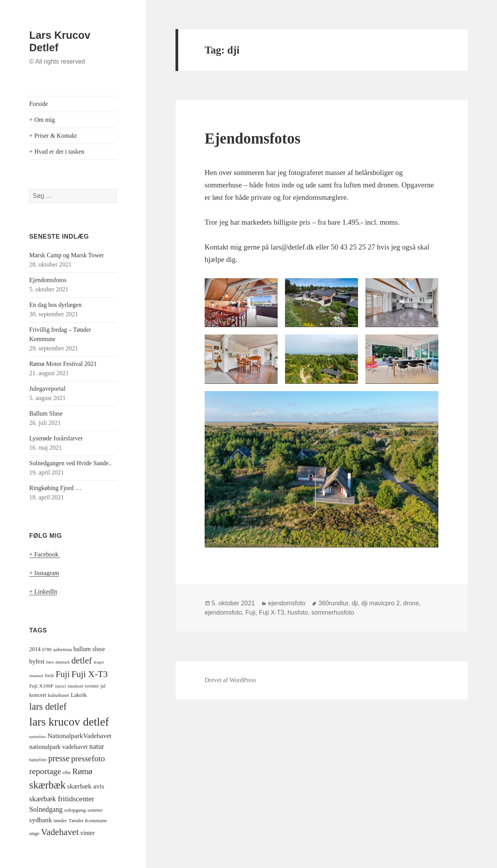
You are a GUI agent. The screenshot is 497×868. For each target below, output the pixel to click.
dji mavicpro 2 (381, 603)
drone (411, 603)
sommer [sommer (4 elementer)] (95, 810)
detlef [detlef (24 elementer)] (82, 660)
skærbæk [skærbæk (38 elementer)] (47, 785)
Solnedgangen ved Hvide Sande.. (70, 463)
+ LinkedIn (43, 592)
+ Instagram (44, 573)
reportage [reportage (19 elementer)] (45, 771)
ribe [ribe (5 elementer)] (67, 772)
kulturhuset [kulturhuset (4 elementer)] (58, 695)
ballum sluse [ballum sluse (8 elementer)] (89, 649)
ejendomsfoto (287, 603)
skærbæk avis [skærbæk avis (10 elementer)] (86, 786)
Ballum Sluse (46, 413)
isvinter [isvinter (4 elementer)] (92, 686)
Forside (38, 104)
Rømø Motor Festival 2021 (63, 364)
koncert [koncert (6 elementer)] (38, 695)
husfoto (297, 612)
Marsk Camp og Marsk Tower (66, 255)
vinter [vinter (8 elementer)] (88, 833)
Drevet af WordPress (230, 680)
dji (355, 603)
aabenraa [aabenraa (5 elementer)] (63, 649)
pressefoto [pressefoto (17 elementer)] (88, 759)
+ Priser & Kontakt (53, 136)
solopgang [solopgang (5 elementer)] (75, 810)
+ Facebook (44, 554)
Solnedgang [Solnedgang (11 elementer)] (46, 809)
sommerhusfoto (333, 612)
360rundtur (333, 603)
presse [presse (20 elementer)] (59, 758)
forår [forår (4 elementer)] (49, 676)
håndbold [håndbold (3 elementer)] (75, 686)
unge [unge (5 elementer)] (34, 833)
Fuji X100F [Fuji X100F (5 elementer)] (41, 686)
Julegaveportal (47, 389)
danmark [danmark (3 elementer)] (62, 662)
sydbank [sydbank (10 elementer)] (41, 820)
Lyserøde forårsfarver (56, 438)
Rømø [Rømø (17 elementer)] (82, 771)
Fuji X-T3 (272, 612)
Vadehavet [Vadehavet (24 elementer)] (60, 832)
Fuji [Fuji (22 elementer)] (63, 674)
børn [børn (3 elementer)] (50, 662)
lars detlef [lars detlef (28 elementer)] (48, 706)
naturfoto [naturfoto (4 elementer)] (38, 760)
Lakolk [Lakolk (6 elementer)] (79, 695)
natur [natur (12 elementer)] (97, 746)
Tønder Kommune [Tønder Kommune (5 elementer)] (88, 820)
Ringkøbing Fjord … (55, 488)
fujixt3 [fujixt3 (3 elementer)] (61, 686)
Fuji (250, 612)
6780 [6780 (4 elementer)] (47, 650)
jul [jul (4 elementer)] (103, 686)
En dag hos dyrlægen (55, 305)
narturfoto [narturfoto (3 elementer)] (37, 737)
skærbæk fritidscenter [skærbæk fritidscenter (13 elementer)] (62, 799)
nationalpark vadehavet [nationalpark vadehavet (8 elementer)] (58, 747)
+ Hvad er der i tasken (57, 152)
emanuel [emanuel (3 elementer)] (36, 676)
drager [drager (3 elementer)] (99, 662)
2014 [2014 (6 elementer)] (35, 649)
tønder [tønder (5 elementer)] (60, 820)
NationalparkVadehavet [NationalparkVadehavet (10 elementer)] (79, 736)
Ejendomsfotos (48, 280)
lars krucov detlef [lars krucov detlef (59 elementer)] (69, 722)
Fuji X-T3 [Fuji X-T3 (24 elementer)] (90, 674)
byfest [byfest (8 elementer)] (37, 662)
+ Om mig (42, 120)
